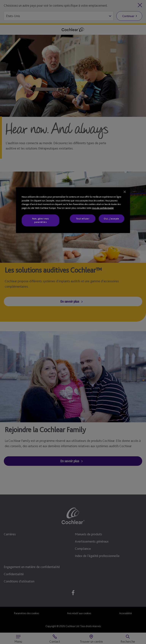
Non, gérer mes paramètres (40, 220)
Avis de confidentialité (103, 208)
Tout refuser (83, 219)
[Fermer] (125, 192)
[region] (73, 210)
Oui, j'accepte (111, 219)
